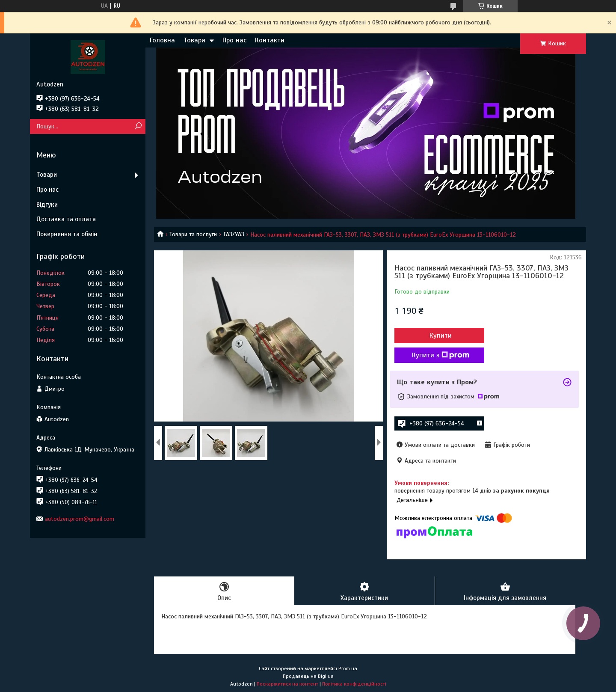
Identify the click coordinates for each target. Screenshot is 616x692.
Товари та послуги (193, 234)
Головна (162, 40)
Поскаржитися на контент (287, 684)
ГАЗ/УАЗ (234, 234)
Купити (441, 336)
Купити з (441, 355)
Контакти (270, 40)
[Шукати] (138, 126)
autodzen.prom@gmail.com (80, 519)
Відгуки (47, 205)
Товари (194, 40)
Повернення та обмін (67, 234)
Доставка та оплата (66, 219)
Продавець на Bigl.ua (308, 676)
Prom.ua (348, 668)
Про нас (234, 40)
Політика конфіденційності (354, 684)
